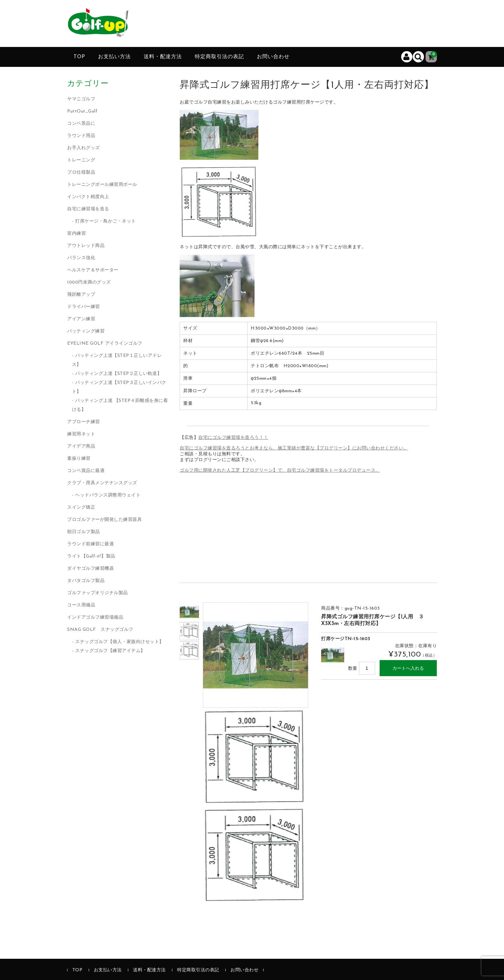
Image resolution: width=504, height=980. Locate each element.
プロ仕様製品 (81, 172)
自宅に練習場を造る (88, 209)
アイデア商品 (81, 446)
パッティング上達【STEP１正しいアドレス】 (117, 360)
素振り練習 (79, 459)
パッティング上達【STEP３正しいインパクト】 (119, 387)
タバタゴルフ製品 (86, 581)
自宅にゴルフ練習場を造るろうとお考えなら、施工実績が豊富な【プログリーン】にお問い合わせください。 (294, 448)
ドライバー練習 (84, 307)
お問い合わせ (273, 57)
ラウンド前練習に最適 (90, 544)
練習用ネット (81, 434)
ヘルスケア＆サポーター (93, 270)
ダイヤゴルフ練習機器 (90, 569)
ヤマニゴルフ (81, 99)
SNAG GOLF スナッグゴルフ (100, 630)
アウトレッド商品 (86, 246)
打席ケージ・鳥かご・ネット (106, 221)
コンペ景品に (81, 124)
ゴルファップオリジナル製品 (98, 593)
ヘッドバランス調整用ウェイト (108, 495)
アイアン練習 (81, 319)
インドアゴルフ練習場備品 (95, 617)
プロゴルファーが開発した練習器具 (104, 520)
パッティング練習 (86, 331)
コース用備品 (81, 605)
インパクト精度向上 (88, 197)
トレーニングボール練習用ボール (102, 185)
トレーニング (81, 160)
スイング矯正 (81, 508)
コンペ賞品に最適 (86, 471)
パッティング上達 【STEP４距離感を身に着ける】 (120, 405)
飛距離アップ (81, 295)
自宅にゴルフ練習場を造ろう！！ (233, 438)
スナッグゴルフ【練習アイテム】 (110, 651)
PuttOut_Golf (82, 111)
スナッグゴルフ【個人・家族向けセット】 (120, 642)
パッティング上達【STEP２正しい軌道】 (118, 374)
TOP (79, 57)
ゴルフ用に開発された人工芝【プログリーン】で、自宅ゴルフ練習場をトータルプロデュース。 (280, 471)
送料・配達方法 (163, 57)
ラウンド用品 (81, 136)
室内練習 (76, 234)
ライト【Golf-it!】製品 (91, 556)
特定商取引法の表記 (219, 57)
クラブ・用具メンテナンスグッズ (102, 483)
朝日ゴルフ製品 (84, 532)
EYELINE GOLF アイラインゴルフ (105, 344)
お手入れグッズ (84, 148)
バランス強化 (81, 258)
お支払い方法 (114, 57)
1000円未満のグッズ (89, 282)
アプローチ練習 (84, 422)
